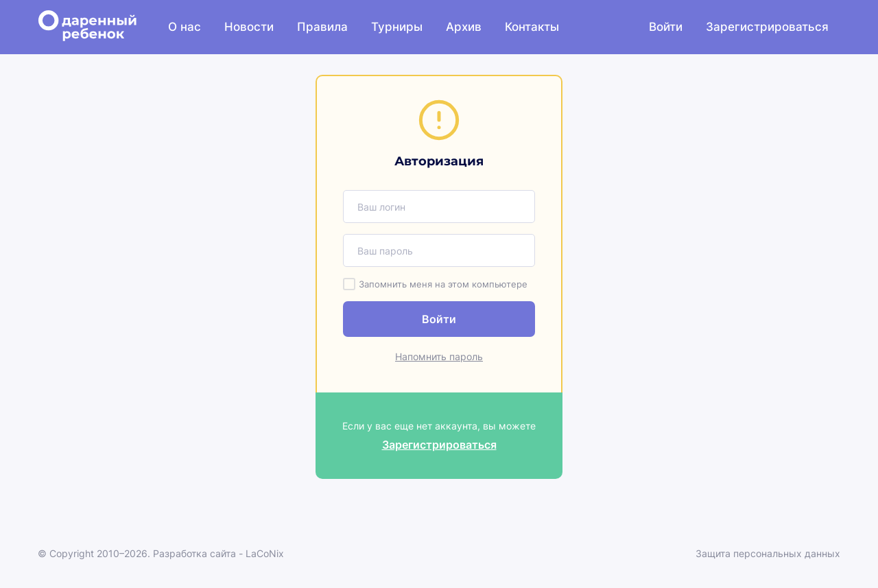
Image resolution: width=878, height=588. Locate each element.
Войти (666, 27)
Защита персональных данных (768, 553)
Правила (322, 27)
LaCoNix (265, 553)
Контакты (532, 27)
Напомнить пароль (439, 356)
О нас (185, 27)
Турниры (397, 27)
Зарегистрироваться (767, 27)
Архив (464, 27)
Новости (249, 27)
